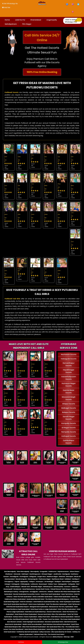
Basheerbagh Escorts (49, 528)
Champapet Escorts (75, 495)
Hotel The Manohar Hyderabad (56, 604)
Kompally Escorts (69, 423)
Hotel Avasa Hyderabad (37, 604)
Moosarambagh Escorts (69, 398)
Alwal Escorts (22, 527)
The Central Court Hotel (56, 634)
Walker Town (53, 584)
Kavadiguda (14, 577)
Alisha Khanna (58, 637)
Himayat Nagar (47, 574)
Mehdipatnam (11, 24)
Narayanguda (33, 579)
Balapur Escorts (69, 412)
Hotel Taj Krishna (67, 594)
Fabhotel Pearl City (40, 634)
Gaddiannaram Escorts (36, 496)
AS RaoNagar (49, 582)
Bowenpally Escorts (75, 528)
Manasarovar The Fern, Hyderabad (61, 607)
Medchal (62, 577)
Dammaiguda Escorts (35, 544)
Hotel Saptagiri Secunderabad (33, 622)
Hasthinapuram (35, 574)
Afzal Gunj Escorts (62, 495)
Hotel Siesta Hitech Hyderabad (35, 629)
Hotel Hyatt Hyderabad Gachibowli (15, 604)
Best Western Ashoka (15, 622)
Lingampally (52, 20)
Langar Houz (42, 577)
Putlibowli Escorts (9, 462)
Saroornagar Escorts (75, 479)
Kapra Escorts (35, 462)
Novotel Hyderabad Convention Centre (26, 594)
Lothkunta (34, 584)
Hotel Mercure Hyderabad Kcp (35, 612)
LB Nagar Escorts (69, 428)
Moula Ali (77, 577)
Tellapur (32, 582)
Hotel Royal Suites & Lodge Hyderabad (44, 609)
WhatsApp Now (63, 642)
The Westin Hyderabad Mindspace (57, 599)
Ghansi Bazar (74, 572)
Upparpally (24, 582)
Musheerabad (10, 579)
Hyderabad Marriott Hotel (35, 599)
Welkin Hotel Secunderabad (32, 624)
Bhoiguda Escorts (62, 528)
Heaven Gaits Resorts (54, 612)
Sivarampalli (8, 589)
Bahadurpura (48, 587)
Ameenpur (40, 582)
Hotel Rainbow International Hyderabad (56, 624)
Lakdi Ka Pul (20, 20)
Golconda (17, 574)
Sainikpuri (76, 579)
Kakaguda (75, 582)
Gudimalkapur (15, 587)
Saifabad (68, 579)
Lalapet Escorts (62, 511)
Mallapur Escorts (9, 528)
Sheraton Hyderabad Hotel (54, 622)
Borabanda (17, 589)
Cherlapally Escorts (49, 462)
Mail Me (7, 7)
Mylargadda (63, 584)
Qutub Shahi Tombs (43, 589)
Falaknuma (52, 572)
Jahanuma (43, 592)
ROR (72, 637)
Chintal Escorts (9, 544)
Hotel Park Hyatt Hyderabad (51, 594)
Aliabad (50, 592)
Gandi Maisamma (29, 589)
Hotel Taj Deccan (74, 604)
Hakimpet (25, 574)
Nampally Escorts (69, 432)
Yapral (17, 582)
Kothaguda (16, 584)
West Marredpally (23, 572)
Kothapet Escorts (69, 436)
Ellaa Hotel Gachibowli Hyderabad (34, 627)
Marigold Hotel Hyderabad (39, 607)
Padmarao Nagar (45, 579)
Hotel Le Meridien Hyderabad (42, 597)
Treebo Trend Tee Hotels (51, 619)
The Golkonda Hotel (72, 627)
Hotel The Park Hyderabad (23, 597)
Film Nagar (27, 24)
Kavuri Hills (76, 589)
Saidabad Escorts (9, 495)
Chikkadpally (25, 584)
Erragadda (44, 572)
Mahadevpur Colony (11, 592)
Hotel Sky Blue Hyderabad (67, 609)
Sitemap (67, 637)
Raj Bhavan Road (58, 579)
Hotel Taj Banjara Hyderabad (70, 602)
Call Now (21, 642)
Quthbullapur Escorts (69, 442)
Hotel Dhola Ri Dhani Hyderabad (26, 614)
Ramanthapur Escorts (69, 364)
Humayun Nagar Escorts (69, 385)
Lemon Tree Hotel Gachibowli (13, 629)
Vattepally (72, 584)
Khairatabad (36, 20)
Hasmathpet (66, 582)
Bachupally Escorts (35, 528)
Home (7, 20)
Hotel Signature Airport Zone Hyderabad (60, 629)
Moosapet (70, 577)
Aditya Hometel (45, 632)
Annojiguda (34, 592)
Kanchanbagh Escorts (75, 511)
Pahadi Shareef (56, 589)
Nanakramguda (21, 579)
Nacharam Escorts (69, 354)
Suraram (67, 587)
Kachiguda (66, 574)
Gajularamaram (63, 572)
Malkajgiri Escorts (69, 408)
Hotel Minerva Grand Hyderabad (62, 617)
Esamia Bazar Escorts (69, 391)
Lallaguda (33, 577)
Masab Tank (26, 587)
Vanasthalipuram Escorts (69, 378)
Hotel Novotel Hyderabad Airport (17, 607)
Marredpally (35, 572)
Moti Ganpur (67, 589)
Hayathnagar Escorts (69, 371)
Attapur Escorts (69, 404)
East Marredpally (10, 572)
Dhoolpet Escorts (22, 544)
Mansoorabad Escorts (62, 463)
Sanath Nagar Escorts (69, 418)
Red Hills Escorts (22, 462)
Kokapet (8, 584)
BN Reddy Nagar (37, 587)
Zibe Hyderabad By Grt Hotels (61, 632)
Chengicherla (24, 592)
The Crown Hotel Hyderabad (70, 619)
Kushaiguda (24, 577)
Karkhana (74, 574)
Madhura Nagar (52, 577)
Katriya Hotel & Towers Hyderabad (25, 617)
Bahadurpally (58, 587)
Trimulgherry (9, 582)
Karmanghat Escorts (75, 462)
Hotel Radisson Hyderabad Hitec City (46, 602)
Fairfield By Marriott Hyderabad (27, 632)
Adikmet (74, 587)
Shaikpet (58, 582)
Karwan (6, 577)
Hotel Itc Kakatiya (26, 602)
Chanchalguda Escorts (49, 496)
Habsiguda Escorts (69, 359)
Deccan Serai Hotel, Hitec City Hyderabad (52, 614)
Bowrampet (43, 584)
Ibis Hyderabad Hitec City (55, 627)
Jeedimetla (57, 574)
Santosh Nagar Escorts (22, 495)
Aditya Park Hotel (44, 617)
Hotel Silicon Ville (36, 619)
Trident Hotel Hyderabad (62, 597)
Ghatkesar (9, 574)
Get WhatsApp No (11, 4)
